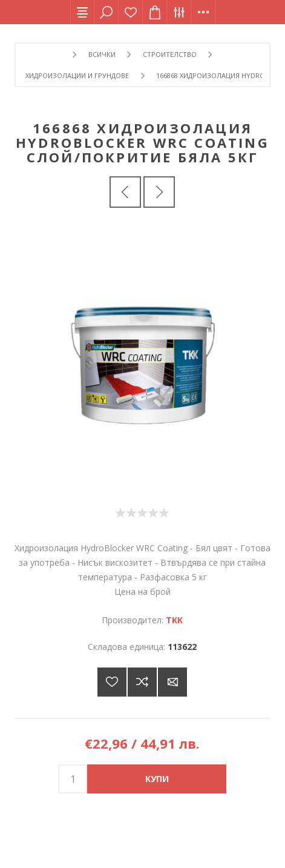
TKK (174, 620)
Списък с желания (131, 12)
